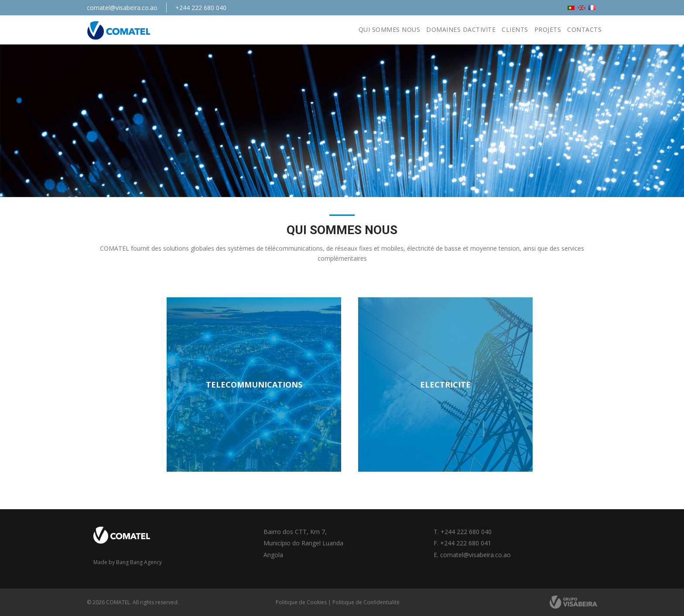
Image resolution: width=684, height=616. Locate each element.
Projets (548, 29)
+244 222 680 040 (201, 8)
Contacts (584, 29)
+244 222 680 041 (466, 543)
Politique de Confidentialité (366, 602)
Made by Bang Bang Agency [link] (128, 562)
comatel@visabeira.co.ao (122, 8)
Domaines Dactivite (461, 29)
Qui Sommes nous (390, 29)
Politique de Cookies (301, 602)
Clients (515, 29)
